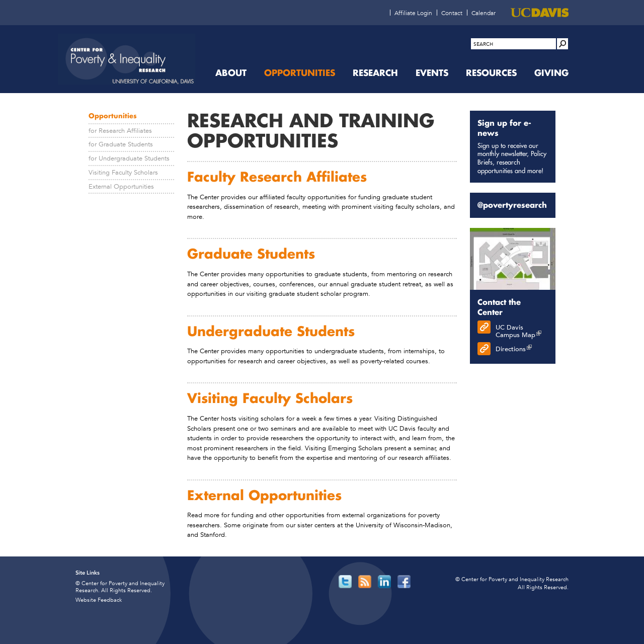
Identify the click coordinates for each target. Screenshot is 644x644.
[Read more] (513, 259)
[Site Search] (562, 44)
